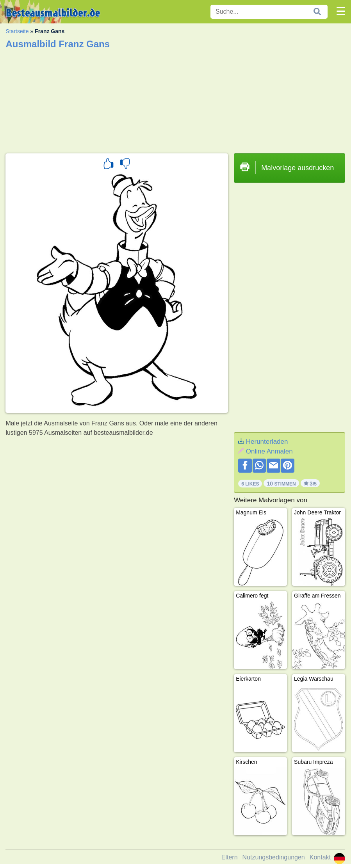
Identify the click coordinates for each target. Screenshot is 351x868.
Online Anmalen (269, 451)
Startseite (17, 31)
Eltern (230, 857)
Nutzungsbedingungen (274, 857)
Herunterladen (267, 442)
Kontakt (320, 857)
